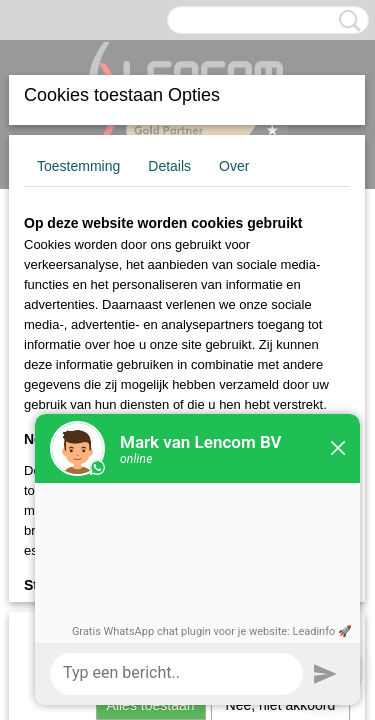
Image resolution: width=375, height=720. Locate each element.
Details (169, 166)
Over (234, 166)
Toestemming (78, 166)
